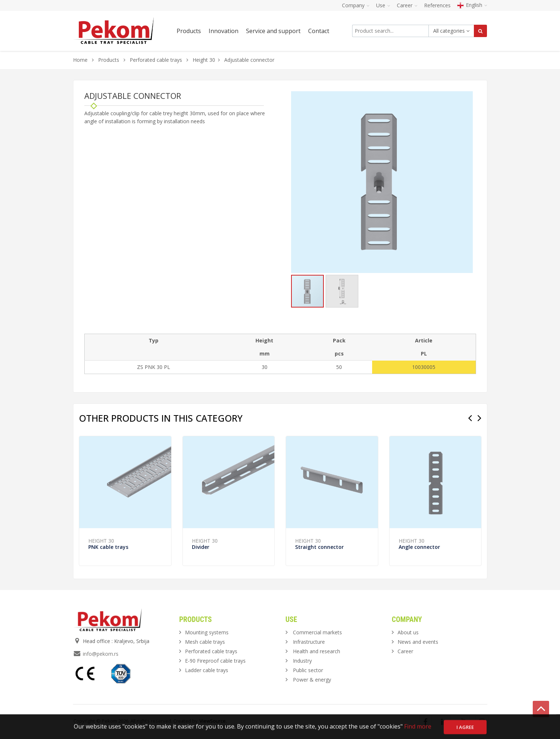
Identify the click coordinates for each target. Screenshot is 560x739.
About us (408, 632)
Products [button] (189, 31)
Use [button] (383, 5)
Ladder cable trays (207, 670)
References (437, 5)
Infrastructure (309, 642)
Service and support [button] (273, 31)
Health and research (317, 651)
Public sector (308, 670)
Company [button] (356, 5)
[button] (466, 98)
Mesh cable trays (205, 642)
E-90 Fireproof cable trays (215, 661)
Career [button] (407, 5)
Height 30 (204, 60)
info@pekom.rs (101, 654)
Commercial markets (317, 632)
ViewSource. (213, 721)
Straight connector (319, 547)
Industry (302, 661)
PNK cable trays (108, 547)
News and (418, 642)
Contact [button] (319, 31)
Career (405, 651)
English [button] (472, 5)
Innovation (223, 31)
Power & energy (312, 680)
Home (80, 60)
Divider (201, 547)
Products (109, 60)
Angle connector (419, 547)
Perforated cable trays (156, 60)
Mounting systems (207, 632)
